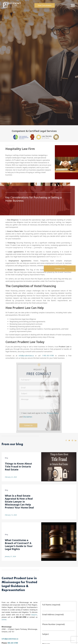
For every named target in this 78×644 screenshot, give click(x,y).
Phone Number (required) (58, 627)
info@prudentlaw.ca (26, 356)
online (4, 620)
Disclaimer (28, 417)
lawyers (34, 615)
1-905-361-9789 (48, 356)
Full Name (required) (58, 607)
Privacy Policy (53, 413)
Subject (58, 637)
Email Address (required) (58, 617)
